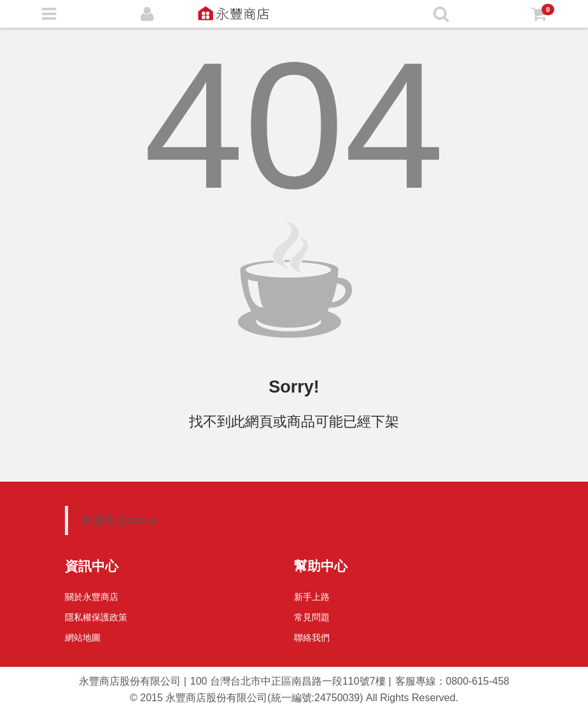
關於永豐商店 (92, 597)
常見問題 (312, 617)
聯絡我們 (312, 638)
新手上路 (312, 597)
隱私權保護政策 (96, 617)
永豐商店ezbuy (119, 520)
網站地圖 (83, 638)
